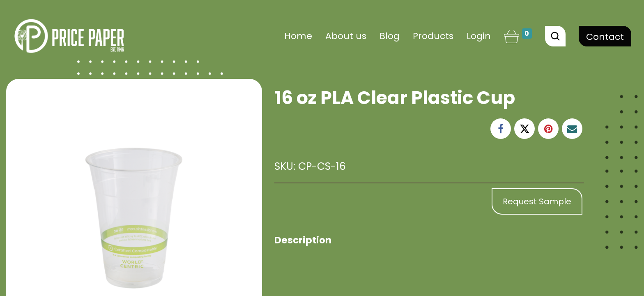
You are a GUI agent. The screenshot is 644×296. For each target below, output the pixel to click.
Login (479, 36)
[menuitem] (298, 36)
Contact (605, 37)
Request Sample (537, 201)
